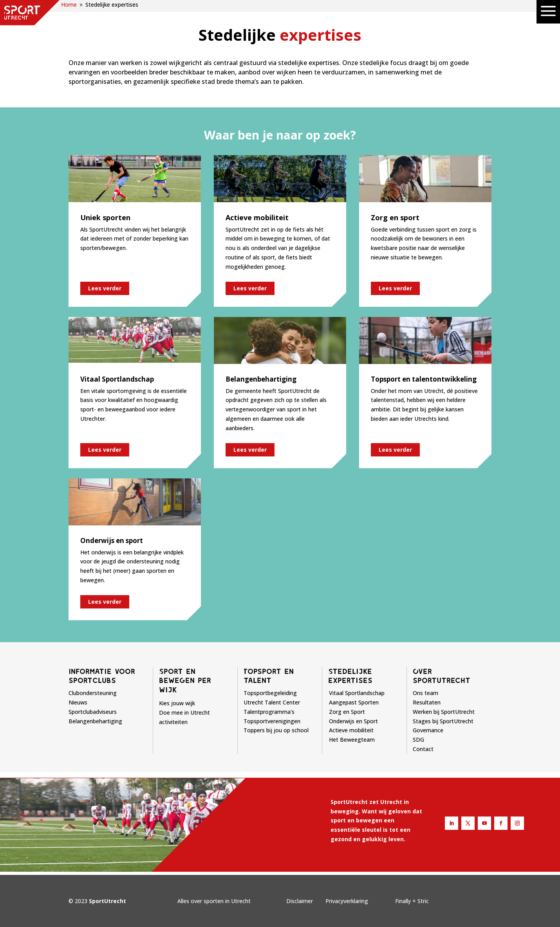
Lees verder (105, 288)
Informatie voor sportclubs (102, 676)
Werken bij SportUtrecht (444, 712)
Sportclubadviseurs (93, 712)
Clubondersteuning (93, 693)
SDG (418, 740)
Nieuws (78, 702)
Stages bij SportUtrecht (443, 721)
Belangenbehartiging (95, 721)
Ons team (425, 693)
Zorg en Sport (347, 712)
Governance (428, 730)
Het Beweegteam (352, 740)
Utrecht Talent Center (272, 702)
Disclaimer (300, 901)
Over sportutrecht (442, 676)
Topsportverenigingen (272, 721)
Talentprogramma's (269, 712)
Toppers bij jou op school (276, 730)
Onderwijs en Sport (353, 721)
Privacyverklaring (347, 901)
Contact (423, 749)
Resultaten (427, 702)
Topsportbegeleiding (270, 693)
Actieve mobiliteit (351, 730)
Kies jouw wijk (177, 703)
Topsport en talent (269, 676)
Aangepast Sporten (354, 702)
